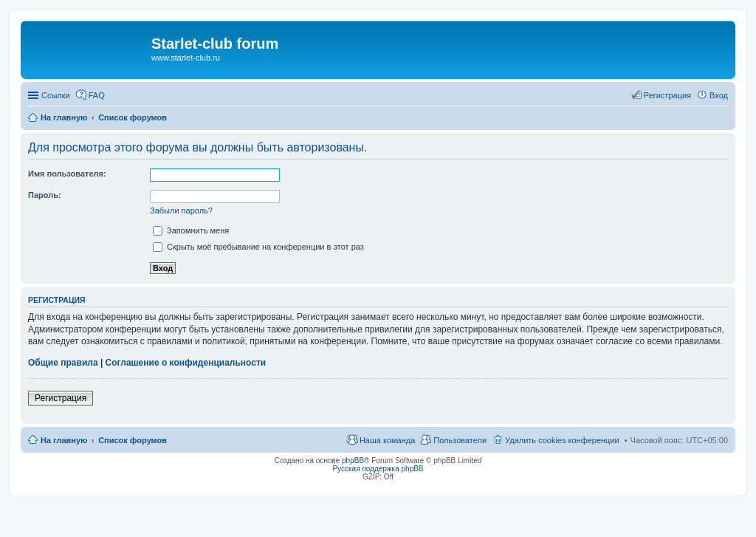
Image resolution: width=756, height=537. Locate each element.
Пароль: (45, 195)
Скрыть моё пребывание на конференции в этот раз (258, 247)
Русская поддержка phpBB (378, 469)
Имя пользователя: (67, 174)
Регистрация (61, 398)
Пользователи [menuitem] (460, 440)
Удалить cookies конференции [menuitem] (562, 440)
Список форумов (133, 440)
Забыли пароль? (181, 211)
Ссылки (56, 95)
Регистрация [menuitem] (667, 95)
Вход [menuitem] (719, 95)
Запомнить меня (191, 230)
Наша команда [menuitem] (387, 440)
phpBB (353, 461)
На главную (64, 440)
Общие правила (63, 363)
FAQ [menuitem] (97, 95)
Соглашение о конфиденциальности (186, 363)
